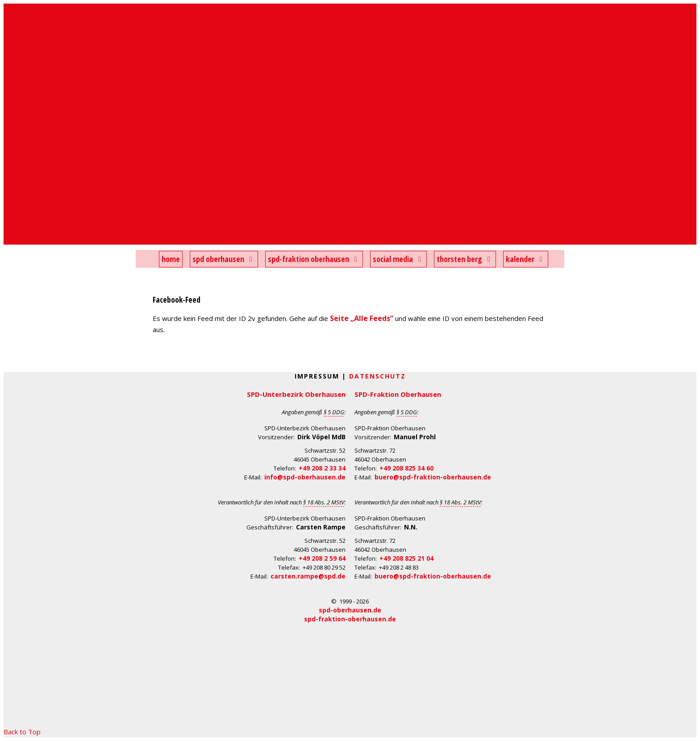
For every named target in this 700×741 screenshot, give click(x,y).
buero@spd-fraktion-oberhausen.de (433, 477)
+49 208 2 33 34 (322, 468)
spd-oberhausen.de (350, 610)
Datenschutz (377, 376)
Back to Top (22, 732)
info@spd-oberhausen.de (305, 477)
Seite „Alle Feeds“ (362, 318)
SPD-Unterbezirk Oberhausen (296, 394)
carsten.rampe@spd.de (308, 576)
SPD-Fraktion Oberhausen (398, 394)
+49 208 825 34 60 (406, 468)
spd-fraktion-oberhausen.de (350, 619)
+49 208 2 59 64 (322, 558)
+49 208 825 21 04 (406, 558)
